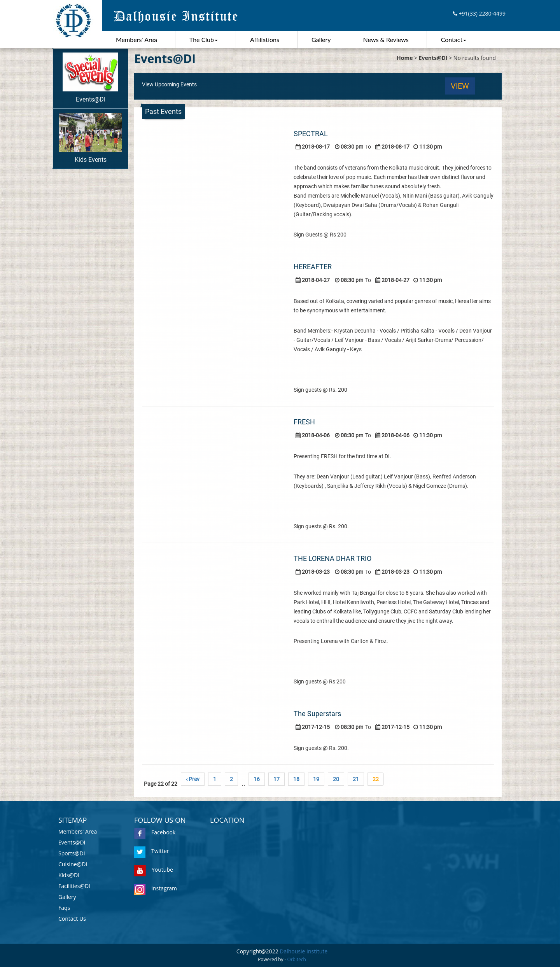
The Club (204, 39)
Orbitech (297, 959)
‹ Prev (193, 779)
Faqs (64, 908)
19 (316, 779)
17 (276, 779)
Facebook (155, 832)
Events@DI (90, 78)
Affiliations (265, 39)
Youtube (154, 870)
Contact (454, 39)
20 (336, 779)
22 (376, 779)
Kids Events (90, 138)
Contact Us (72, 919)
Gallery (321, 39)
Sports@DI (72, 853)
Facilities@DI (74, 886)
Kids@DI (69, 875)
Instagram (156, 888)
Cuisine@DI (73, 864)
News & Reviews (386, 39)
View (460, 86)
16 (257, 779)
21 (356, 779)
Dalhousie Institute (304, 951)
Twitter (152, 851)
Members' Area (136, 39)
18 (296, 779)
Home (405, 58)
